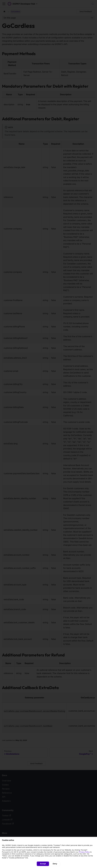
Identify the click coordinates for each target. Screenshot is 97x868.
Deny (55, 864)
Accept (43, 864)
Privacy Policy (84, 852)
